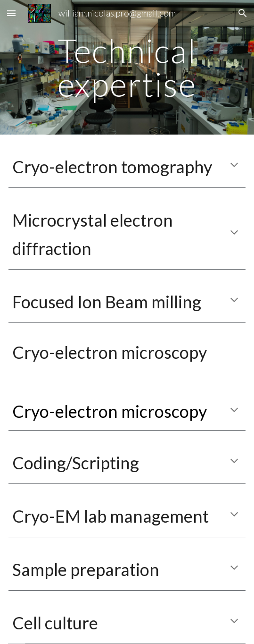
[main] (127, 67)
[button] (11, 13)
